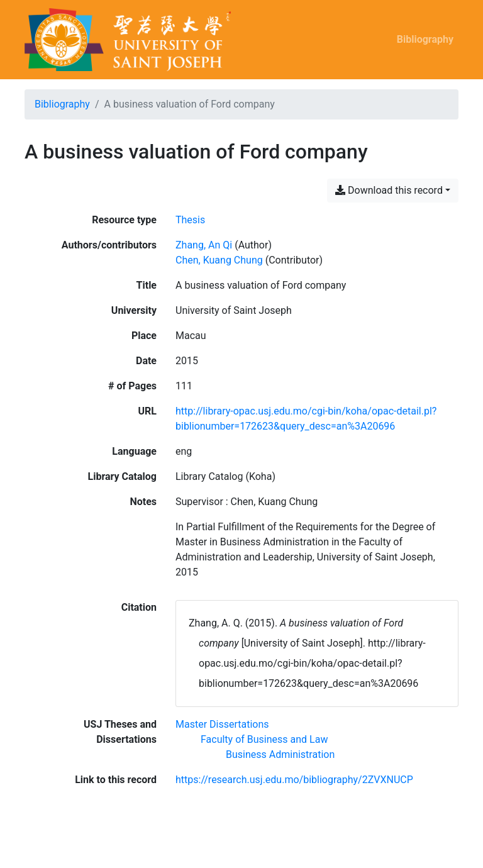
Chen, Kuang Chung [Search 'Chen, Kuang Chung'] (219, 260)
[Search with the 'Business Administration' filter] (280, 754)
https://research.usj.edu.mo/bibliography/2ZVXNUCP (294, 780)
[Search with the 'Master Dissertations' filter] (222, 724)
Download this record (389, 190)
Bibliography (425, 39)
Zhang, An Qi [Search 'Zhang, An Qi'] (204, 245)
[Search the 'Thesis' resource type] (190, 220)
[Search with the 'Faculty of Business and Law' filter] (264, 739)
